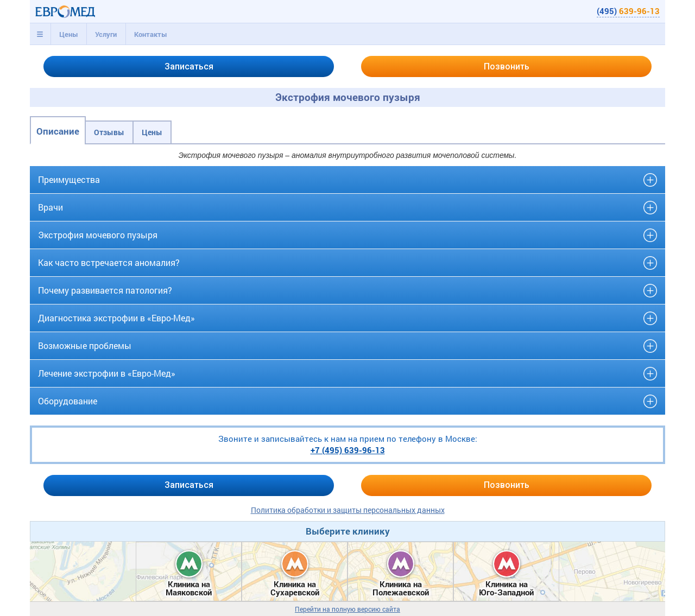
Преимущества (69, 179)
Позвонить (507, 66)
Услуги (106, 34)
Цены (69, 34)
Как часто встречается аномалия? (109, 262)
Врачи (50, 207)
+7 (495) (348, 450)
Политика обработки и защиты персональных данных (348, 510)
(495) (628, 11)
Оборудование (68, 401)
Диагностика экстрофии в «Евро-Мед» (116, 318)
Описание (58, 131)
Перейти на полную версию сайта (347, 609)
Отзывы (109, 132)
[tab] (40, 34)
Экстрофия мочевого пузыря (98, 235)
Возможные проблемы (85, 345)
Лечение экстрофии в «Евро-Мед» (107, 373)
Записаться (189, 66)
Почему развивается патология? (105, 290)
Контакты (151, 34)
